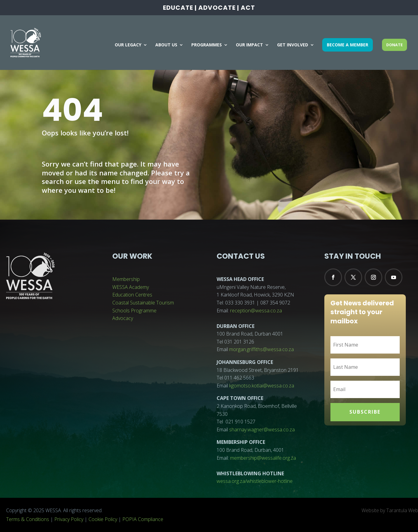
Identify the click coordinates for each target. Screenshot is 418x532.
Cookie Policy (103, 519)
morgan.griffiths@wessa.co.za (261, 349)
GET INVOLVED (293, 45)
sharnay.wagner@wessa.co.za (262, 430)
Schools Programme (134, 311)
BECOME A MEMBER (348, 45)
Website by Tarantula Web (390, 510)
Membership (126, 279)
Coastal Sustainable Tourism (143, 303)
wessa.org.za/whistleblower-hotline (255, 481)
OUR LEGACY (128, 45)
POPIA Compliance (143, 519)
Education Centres (132, 295)
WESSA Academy (131, 287)
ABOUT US (166, 45)
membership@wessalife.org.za (263, 458)
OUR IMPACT (249, 45)
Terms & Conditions (28, 519)
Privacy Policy (69, 519)
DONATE (395, 45)
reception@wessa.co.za (256, 311)
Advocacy (123, 318)
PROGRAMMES (207, 45)
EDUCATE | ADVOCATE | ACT (209, 8)
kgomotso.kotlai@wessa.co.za (262, 386)
